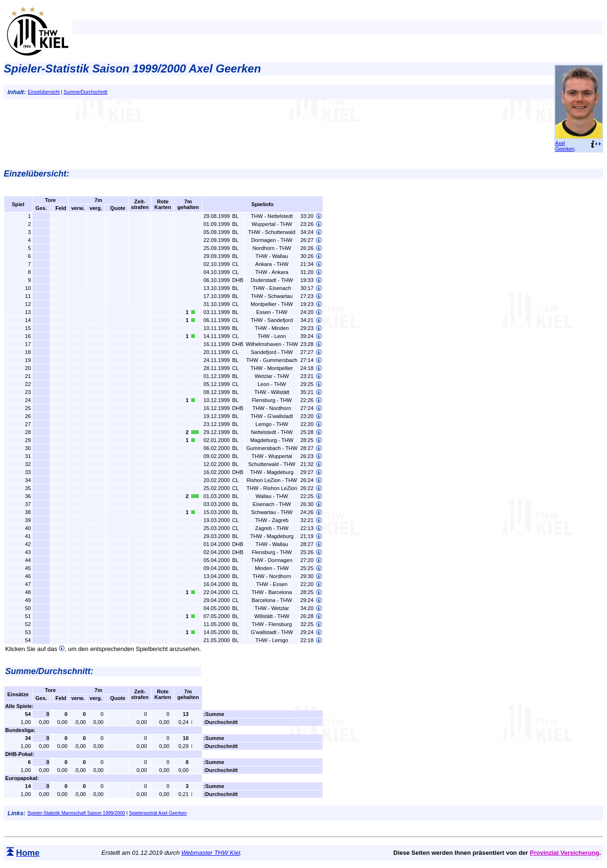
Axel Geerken (565, 146)
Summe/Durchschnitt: (49, 671)
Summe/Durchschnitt (85, 92)
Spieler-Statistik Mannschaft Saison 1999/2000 (76, 813)
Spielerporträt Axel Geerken (158, 813)
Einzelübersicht (44, 92)
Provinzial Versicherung (564, 853)
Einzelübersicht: (36, 174)
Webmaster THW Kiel (211, 853)
